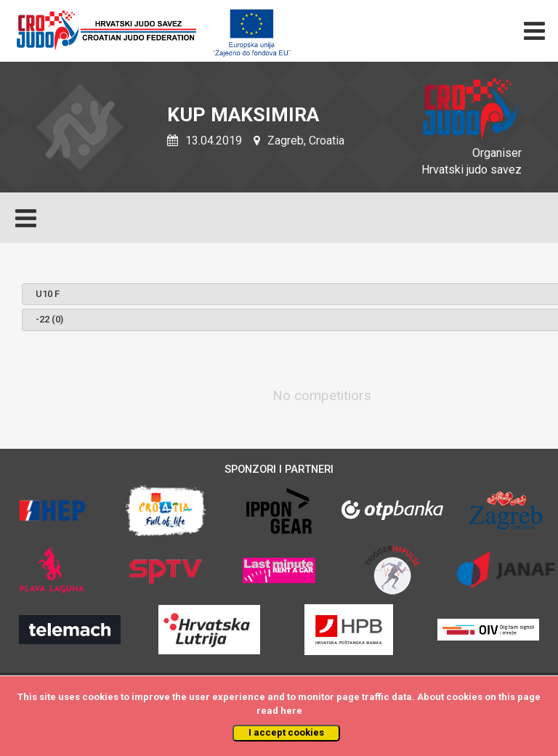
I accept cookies (286, 732)
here (291, 711)
